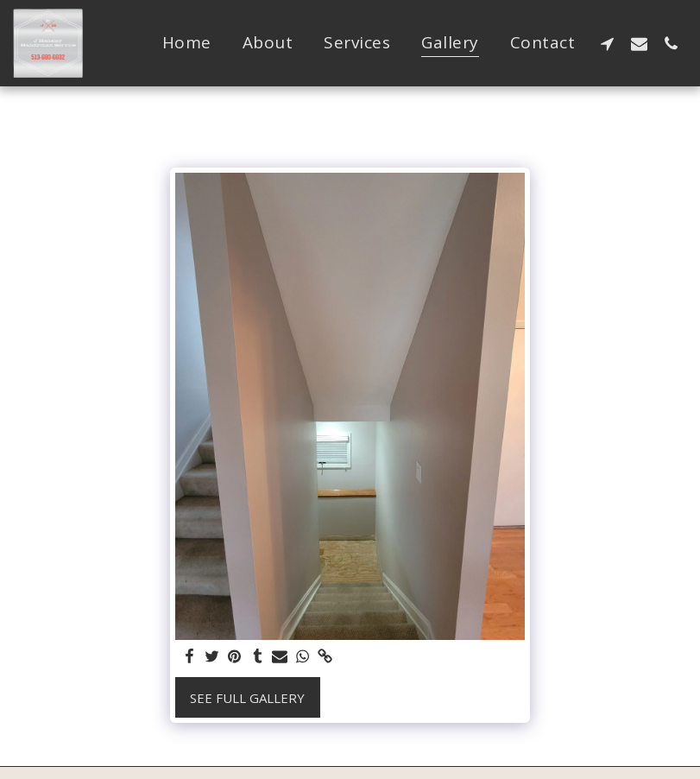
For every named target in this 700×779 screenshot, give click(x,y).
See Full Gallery (247, 698)
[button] (607, 43)
